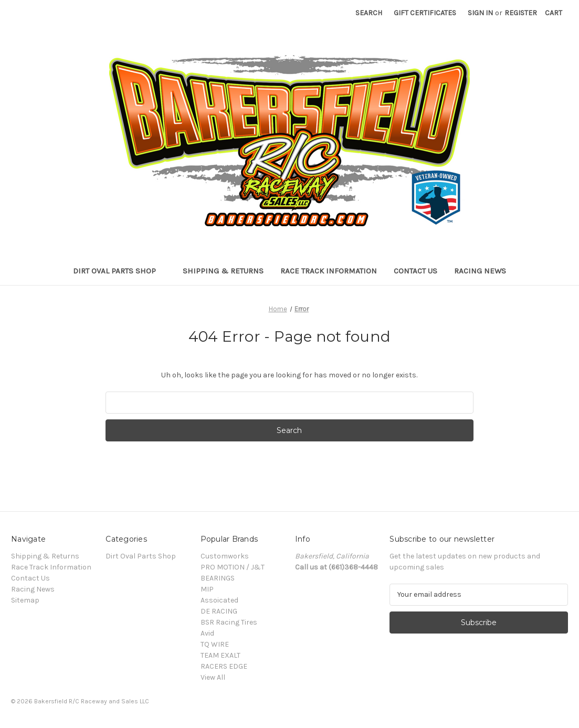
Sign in (480, 13)
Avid (207, 633)
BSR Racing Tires (229, 622)
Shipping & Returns (223, 271)
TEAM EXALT (220, 655)
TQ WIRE (215, 644)
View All (213, 677)
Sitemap (25, 600)
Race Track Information (329, 271)
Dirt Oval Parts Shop (119, 271)
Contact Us (415, 271)
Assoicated (219, 600)
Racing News (480, 271)
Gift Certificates (425, 13)
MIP (207, 589)
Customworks (225, 556)
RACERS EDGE (224, 666)
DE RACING (219, 611)
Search (369, 13)
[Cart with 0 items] (554, 13)
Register (521, 13)
